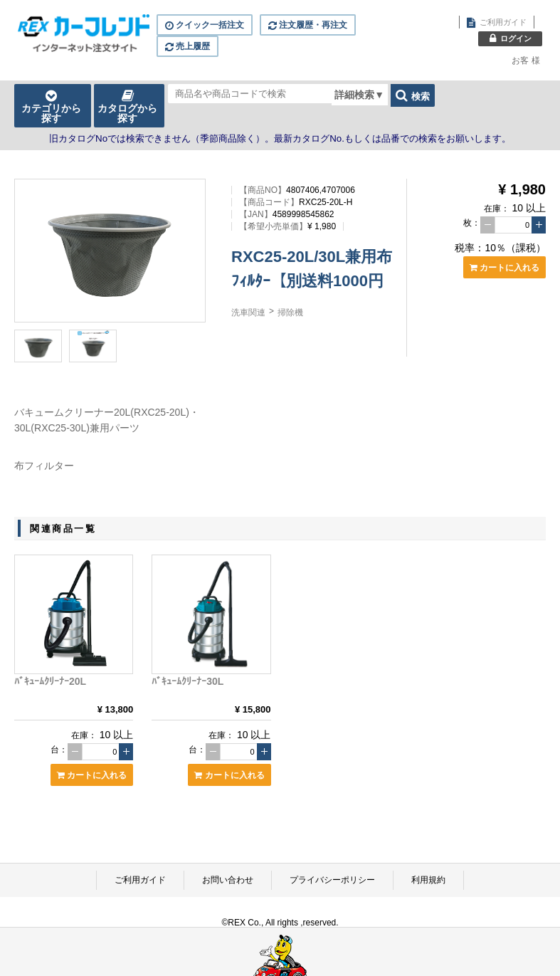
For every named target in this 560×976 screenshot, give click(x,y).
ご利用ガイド (140, 880)
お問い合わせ (228, 880)
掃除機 (290, 313)
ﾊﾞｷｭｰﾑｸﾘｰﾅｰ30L (187, 681)
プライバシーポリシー (332, 880)
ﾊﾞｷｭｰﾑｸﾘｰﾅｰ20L (50, 681)
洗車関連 (248, 313)
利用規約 (428, 880)
